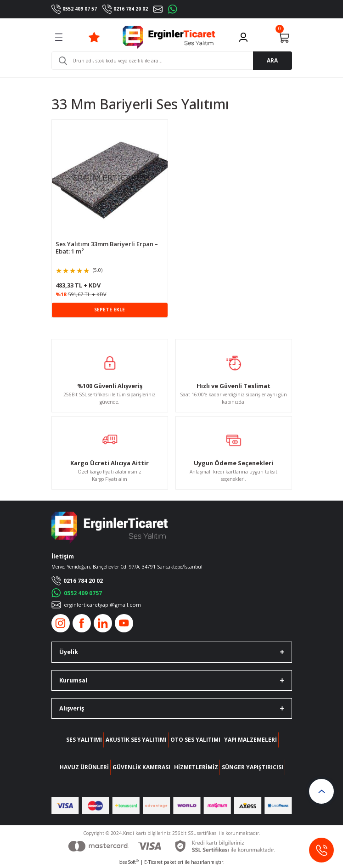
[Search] (172, 61)
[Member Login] (243, 37)
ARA (272, 60)
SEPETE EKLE (110, 310)
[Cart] (284, 37)
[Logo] (169, 37)
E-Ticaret (153, 862)
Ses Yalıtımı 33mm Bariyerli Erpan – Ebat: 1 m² (107, 248)
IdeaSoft (129, 862)
